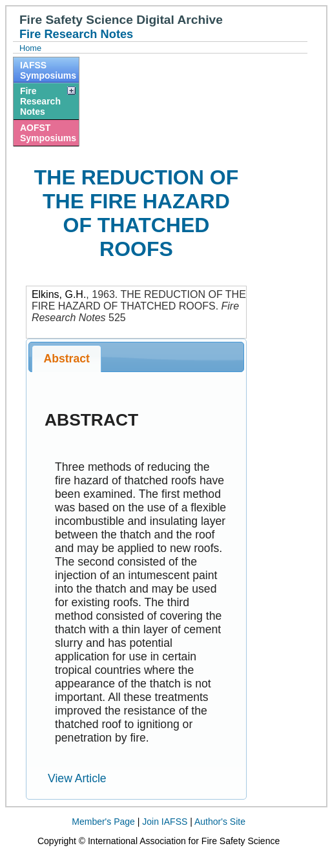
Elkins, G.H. (59, 294)
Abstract (67, 359)
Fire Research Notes (40, 101)
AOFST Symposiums (48, 133)
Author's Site (220, 822)
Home (30, 48)
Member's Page (103, 822)
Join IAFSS (165, 822)
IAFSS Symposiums (48, 70)
